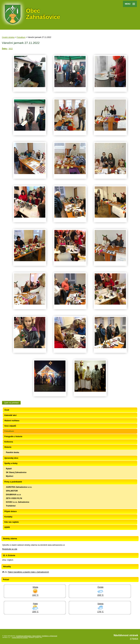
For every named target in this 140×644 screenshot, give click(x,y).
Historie (8, 447)
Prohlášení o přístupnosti (49, 636)
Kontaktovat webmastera (24, 636)
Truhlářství (11, 506)
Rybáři (9, 469)
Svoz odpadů (10, 426)
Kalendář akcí (10, 415)
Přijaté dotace (11, 511)
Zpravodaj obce (11, 458)
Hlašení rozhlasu (12, 421)
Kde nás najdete (12, 522)
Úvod (7, 410)
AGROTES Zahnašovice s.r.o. (19, 487)
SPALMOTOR (12, 491)
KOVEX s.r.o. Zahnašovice (18, 502)
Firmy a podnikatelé (13, 482)
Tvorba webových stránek (20, 637)
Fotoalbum (21, 37)
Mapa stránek (37, 636)
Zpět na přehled (11, 403)
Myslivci (10, 476)
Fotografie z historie (13, 437)
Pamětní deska (12, 452)
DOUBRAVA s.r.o (13, 495)
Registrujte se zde (10, 549)
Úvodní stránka (8, 37)
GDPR (7, 527)
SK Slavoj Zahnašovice (16, 472)
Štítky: (5, 49)
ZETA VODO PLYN (14, 498)
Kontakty (8, 517)
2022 (11, 49)
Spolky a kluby (11, 463)
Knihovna (9, 442)
